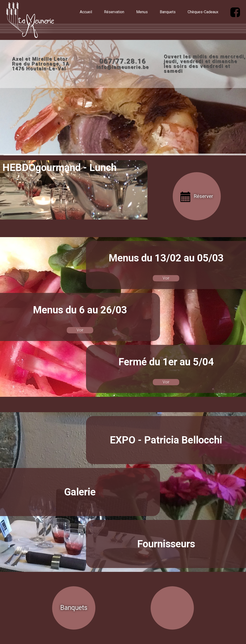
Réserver (203, 196)
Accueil (86, 12)
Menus (142, 12)
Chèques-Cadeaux (203, 12)
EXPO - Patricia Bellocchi (166, 440)
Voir (166, 278)
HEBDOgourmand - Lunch (59, 167)
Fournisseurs (166, 544)
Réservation (114, 12)
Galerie (80, 492)
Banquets (168, 12)
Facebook (61, 153)
